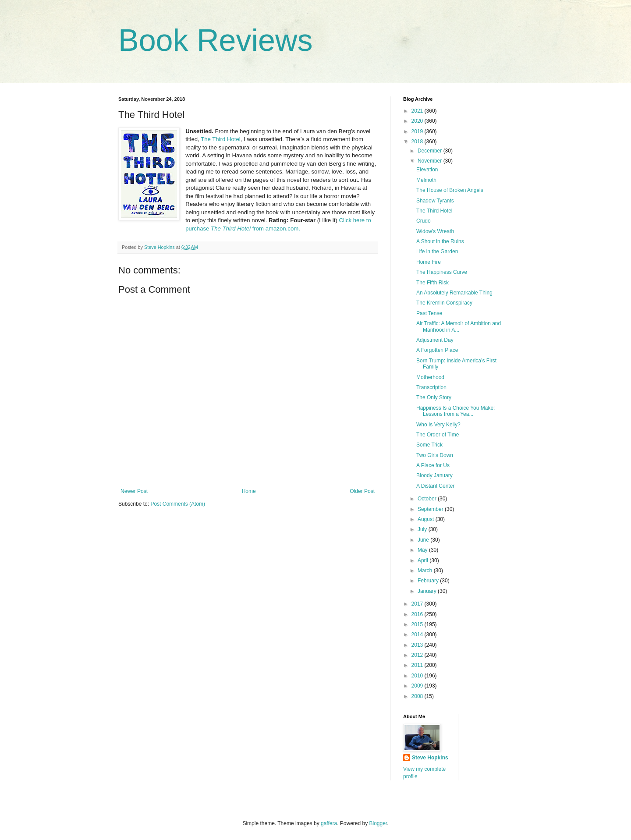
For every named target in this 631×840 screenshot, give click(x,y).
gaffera (329, 823)
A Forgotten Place (437, 350)
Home (249, 491)
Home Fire (429, 262)
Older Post (362, 491)
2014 (418, 634)
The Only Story (434, 397)
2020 (418, 121)
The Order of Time (438, 435)
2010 (418, 676)
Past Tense (429, 313)
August (427, 519)
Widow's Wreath (435, 231)
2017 (418, 604)
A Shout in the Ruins (440, 241)
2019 (418, 131)
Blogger (378, 823)
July (423, 529)
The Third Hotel (221, 139)
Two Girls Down (435, 455)
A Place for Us (433, 465)
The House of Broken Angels (450, 190)
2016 (418, 614)
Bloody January (434, 475)
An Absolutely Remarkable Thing (454, 293)
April (424, 560)
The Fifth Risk (432, 283)
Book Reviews (216, 40)
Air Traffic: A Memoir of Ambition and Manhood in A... (459, 326)
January (428, 591)
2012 (418, 655)
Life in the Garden (437, 252)
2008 (418, 696)
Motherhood (430, 377)
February (429, 581)
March (426, 571)
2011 (418, 665)
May (423, 550)
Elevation (427, 170)
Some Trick (429, 445)
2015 (418, 624)
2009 (418, 686)
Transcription (431, 387)
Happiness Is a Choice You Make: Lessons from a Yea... (456, 411)
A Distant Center (435, 486)
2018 (418, 142)
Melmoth (426, 180)
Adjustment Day (435, 340)
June (424, 540)
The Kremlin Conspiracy (444, 303)
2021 (418, 111)
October (428, 499)
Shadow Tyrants (435, 201)
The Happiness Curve (442, 272)
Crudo (424, 221)
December (431, 151)
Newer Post (134, 491)
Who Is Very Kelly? (438, 425)
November (431, 161)
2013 (418, 645)
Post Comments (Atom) (178, 504)
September (431, 509)
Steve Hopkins (430, 758)
